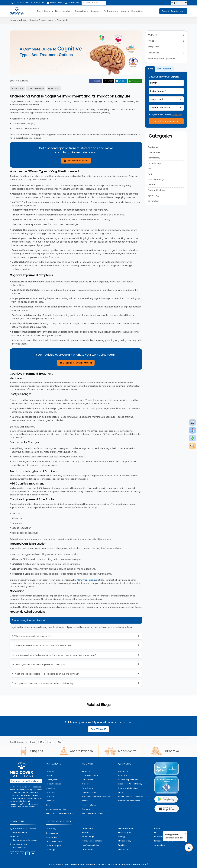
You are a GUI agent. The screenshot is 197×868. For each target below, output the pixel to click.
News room (87, 788)
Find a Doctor (45, 11)
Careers (86, 784)
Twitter (109, 81)
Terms (85, 801)
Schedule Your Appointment (76, 363)
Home (13, 20)
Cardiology (153, 147)
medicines (51, 788)
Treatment (153, 53)
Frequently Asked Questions (161, 59)
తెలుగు (33, 742)
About (125, 11)
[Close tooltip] (184, 833)
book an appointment (128, 780)
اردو (51, 742)
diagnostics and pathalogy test (132, 784)
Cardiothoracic (53, 833)
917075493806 (19, 848)
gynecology (160, 845)
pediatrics (87, 833)
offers (49, 805)
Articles (23, 20)
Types (151, 41)
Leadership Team (90, 776)
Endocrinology (154, 163)
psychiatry (123, 845)
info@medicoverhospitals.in (26, 840)
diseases (50, 797)
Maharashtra (121, 751)
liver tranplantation (91, 845)
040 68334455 (20, 3)
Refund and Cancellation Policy (60, 813)
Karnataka (165, 751)
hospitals (50, 771)
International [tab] (164, 69)
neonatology (88, 837)
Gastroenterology (156, 179)
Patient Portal (55, 3)
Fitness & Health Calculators (131, 797)
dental (157, 828)
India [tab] (150, 69)
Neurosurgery (88, 828)
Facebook (96, 81)
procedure (51, 801)
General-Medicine (156, 190)
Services (96, 11)
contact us (123, 771)
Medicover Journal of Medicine (96, 797)
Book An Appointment (173, 11)
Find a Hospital (64, 11)
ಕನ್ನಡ (59, 742)
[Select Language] (179, 3)
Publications (87, 780)
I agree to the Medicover (166, 115)
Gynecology (153, 196)
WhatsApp (37, 3)
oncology (50, 850)
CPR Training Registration (129, 801)
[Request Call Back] (189, 847)
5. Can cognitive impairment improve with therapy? (39, 664)
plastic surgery (125, 833)
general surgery (53, 846)
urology (122, 837)
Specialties (82, 11)
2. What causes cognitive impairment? (32, 636)
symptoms (51, 792)
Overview (153, 35)
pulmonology (124, 849)
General (151, 185)
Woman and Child (126, 776)
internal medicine (126, 828)
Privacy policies (89, 805)
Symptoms (153, 47)
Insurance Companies (56, 809)
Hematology (153, 201)
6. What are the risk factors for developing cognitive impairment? (46, 674)
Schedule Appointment (166, 121)
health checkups (54, 784)
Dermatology (154, 158)
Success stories (89, 792)
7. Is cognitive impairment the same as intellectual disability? (43, 683)
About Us (86, 771)
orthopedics (52, 837)
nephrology (87, 849)
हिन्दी (42, 742)
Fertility (151, 174)
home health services (128, 788)
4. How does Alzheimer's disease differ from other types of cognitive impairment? (54, 655)
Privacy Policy (177, 115)
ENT (149, 169)
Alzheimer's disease (87, 580)
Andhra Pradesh (76, 751)
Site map (86, 809)
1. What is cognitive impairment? (29, 620)
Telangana (32, 751)
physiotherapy (125, 841)
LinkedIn (121, 81)
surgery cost (52, 780)
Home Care (72, 3)
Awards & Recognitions (92, 813)
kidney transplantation (92, 841)
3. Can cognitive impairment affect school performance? (42, 645)
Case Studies (154, 152)
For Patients (111, 11)
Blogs (121, 792)
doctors (49, 776)
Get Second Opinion (76, 161)
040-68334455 (99, 729)
